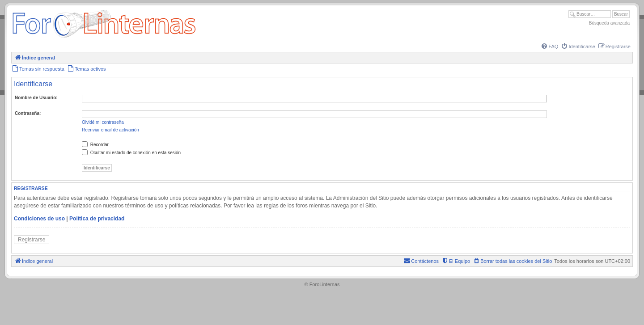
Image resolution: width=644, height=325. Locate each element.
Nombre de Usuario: (36, 98)
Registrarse (32, 240)
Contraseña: (28, 113)
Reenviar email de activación (110, 130)
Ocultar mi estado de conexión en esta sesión (131, 153)
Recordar (95, 145)
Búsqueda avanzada (609, 23)
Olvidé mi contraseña (103, 122)
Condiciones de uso (39, 219)
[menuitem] (549, 46)
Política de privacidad (97, 219)
